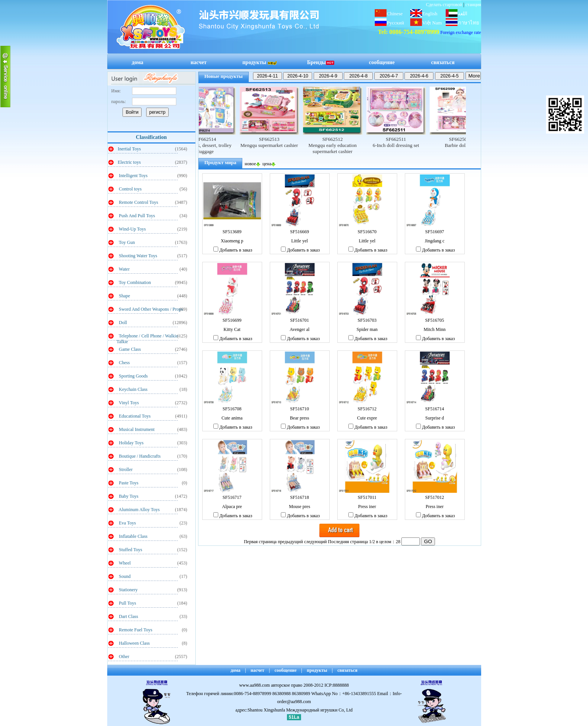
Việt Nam (432, 23)
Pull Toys (127, 603)
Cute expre (367, 418)
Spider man (367, 329)
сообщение (382, 62)
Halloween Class (134, 643)
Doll (122, 323)
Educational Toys (134, 416)
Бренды (321, 62)
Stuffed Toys (130, 550)
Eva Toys (127, 523)
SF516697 (434, 232)
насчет (199, 62)
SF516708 (232, 409)
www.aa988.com (255, 685)
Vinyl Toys (128, 403)
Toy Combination (135, 282)
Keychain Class (133, 389)
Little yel (300, 241)
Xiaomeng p (232, 241)
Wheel (124, 563)
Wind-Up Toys (132, 229)
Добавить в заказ (233, 250)
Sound (124, 576)
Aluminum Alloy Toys (139, 510)
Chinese (395, 14)
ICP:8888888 (337, 685)
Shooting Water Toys (138, 256)
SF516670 (367, 232)
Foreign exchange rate (461, 32)
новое (252, 164)
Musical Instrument (136, 429)
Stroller (125, 469)
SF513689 (232, 232)
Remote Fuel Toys (135, 630)
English (430, 14)
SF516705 (434, 320)
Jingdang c (435, 241)
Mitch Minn (435, 329)
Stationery (128, 590)
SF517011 (367, 497)
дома (137, 62)
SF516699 (232, 320)
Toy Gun (126, 242)
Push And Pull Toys (137, 216)
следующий (316, 542)
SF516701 (299, 320)
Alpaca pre (232, 507)
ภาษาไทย (469, 23)
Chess (124, 363)
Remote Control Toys (138, 202)
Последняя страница (348, 542)
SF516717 (232, 497)
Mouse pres (300, 507)
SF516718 (299, 497)
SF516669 (299, 232)
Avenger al (300, 329)
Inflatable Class (133, 536)
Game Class (130, 349)
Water (124, 269)
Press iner (367, 507)
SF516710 (299, 409)
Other (124, 657)
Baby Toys (128, 496)
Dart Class (128, 616)
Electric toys (129, 162)
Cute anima (232, 418)
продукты (259, 62)
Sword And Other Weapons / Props (151, 309)
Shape (124, 296)
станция (473, 5)
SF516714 (434, 409)
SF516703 (367, 320)
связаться (443, 62)
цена (269, 164)
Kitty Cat (232, 329)
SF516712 (367, 409)
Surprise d (435, 418)
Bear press (300, 418)
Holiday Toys (131, 443)
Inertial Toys (130, 149)
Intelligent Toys (133, 176)
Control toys (130, 189)
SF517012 (434, 497)
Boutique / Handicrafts (139, 456)
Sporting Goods (133, 376)
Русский (396, 23)
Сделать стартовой (444, 5)
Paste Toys (128, 483)
